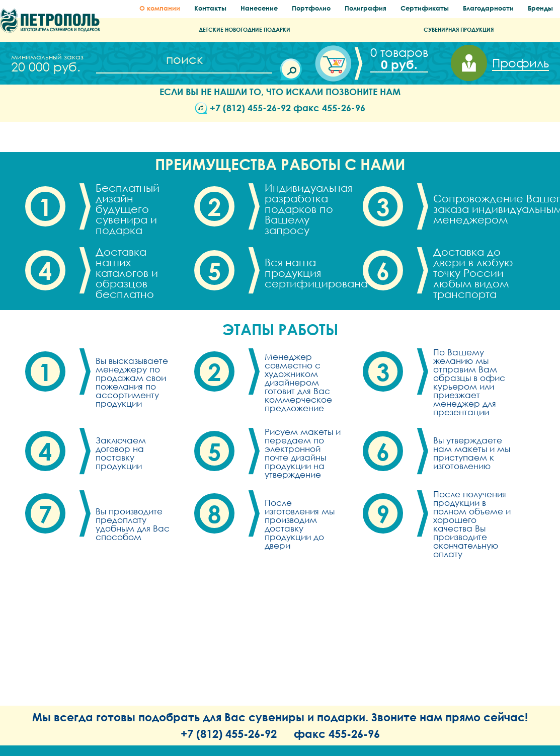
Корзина (397, 58)
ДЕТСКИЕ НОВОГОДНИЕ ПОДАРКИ (245, 29)
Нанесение (259, 8)
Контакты (210, 8)
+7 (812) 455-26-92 (250, 108)
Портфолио (311, 8)
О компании (160, 8)
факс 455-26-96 (329, 108)
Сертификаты (425, 8)
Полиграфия (366, 8)
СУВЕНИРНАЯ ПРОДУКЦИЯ (459, 29)
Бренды (540, 8)
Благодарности (488, 8)
